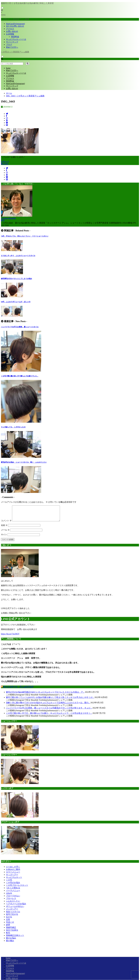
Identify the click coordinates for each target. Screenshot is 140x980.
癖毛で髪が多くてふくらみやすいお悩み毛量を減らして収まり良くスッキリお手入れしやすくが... (50, 700)
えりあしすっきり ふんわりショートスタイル (18, 256)
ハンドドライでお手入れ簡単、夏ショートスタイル (20, 327)
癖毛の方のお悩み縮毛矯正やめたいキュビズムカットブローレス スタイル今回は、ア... (45, 695)
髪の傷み (10, 944)
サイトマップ (12, 42)
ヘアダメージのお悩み (16, 907)
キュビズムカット (14, 880)
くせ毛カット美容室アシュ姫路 (15, 52)
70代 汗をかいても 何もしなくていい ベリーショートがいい (25, 236)
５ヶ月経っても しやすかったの (13, 427)
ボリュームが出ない (15, 909)
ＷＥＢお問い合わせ (15, 26)
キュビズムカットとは (16, 39)
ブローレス (11, 901)
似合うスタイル (13, 915)
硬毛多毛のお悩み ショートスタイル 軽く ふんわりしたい (24, 462)
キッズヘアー (12, 878)
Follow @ (5, 162)
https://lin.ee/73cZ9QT (10, 637)
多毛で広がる (12, 917)
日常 (8, 923)
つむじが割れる (13, 891)
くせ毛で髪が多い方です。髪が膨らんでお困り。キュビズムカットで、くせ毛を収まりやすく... (49, 716)
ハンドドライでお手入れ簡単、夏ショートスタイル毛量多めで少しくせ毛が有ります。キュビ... (49, 711)
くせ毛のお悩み (13, 886)
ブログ (9, 45)
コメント (6, 524)
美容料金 (15, 37)
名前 (4, 528)
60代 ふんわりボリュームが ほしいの (16, 302)
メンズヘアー (12, 912)
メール (5, 533)
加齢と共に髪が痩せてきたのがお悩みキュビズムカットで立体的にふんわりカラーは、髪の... (48, 706)
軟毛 (8, 936)
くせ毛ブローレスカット (17, 888)
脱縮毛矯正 (11, 930)
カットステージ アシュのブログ (18, 690)
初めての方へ (12, 47)
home (8, 68)
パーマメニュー (13, 893)
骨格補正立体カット (15, 938)
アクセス (10, 29)
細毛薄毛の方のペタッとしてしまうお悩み (17, 279)
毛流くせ (10, 925)
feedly (5, 164)
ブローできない (13, 899)
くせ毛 (9, 883)
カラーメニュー (13, 875)
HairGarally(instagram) (15, 24)
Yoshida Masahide (8, 218)
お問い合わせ (12, 31)
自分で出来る (12, 933)
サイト (4, 538)
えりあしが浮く (13, 870)
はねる (9, 896)
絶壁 (8, 928)
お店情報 (10, 34)
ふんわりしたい (13, 904)
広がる (9, 920)
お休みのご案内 (13, 872)
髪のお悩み (11, 941)
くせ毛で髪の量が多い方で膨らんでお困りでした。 (20, 376)
